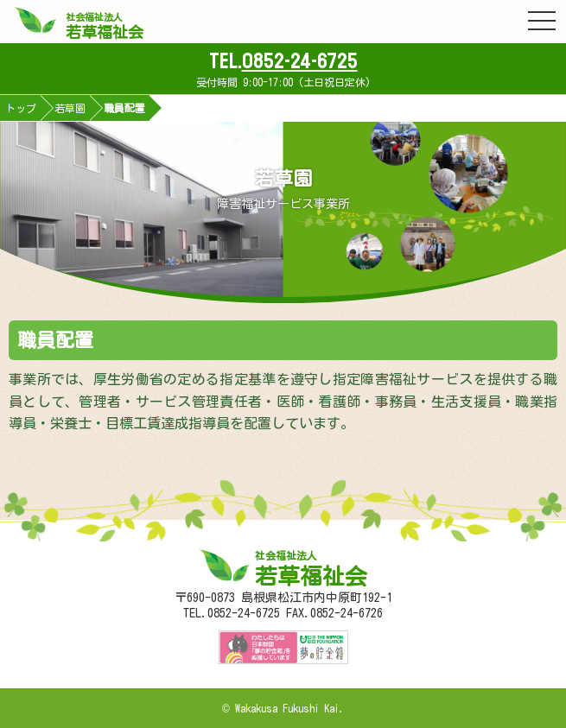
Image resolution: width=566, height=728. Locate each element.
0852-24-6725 (300, 61)
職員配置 (124, 108)
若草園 (70, 108)
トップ (21, 108)
